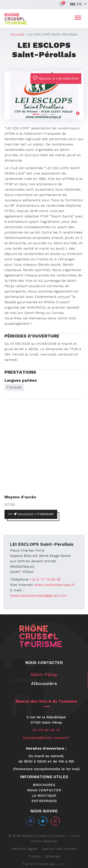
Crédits (34, 857)
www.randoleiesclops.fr (55, 585)
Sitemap (53, 857)
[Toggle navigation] (78, 19)
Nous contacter (44, 790)
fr (77, 4)
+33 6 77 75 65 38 (45, 580)
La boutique (44, 796)
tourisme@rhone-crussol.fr (46, 738)
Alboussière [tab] (44, 684)
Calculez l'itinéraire (34, 514)
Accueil (17, 35)
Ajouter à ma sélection (56, 78)
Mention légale (25, 849)
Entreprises (44, 801)
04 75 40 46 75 (46, 730)
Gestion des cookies (59, 849)
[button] (10, 91)
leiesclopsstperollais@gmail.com (39, 596)
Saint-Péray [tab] (44, 675)
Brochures (44, 785)
